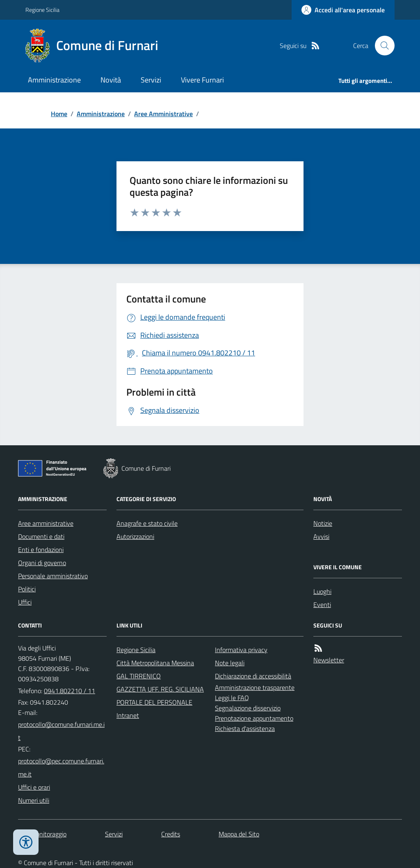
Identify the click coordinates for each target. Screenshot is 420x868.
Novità (111, 80)
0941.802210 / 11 (70, 691)
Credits (171, 834)
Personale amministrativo (53, 576)
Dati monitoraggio (42, 834)
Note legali (230, 663)
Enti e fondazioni (41, 550)
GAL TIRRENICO (139, 676)
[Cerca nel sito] (381, 46)
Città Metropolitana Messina (155, 663)
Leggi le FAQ (232, 698)
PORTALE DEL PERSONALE (154, 702)
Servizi (151, 80)
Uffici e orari (34, 787)
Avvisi (321, 536)
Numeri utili (34, 800)
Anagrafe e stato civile (147, 523)
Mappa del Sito (239, 834)
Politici (27, 589)
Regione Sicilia (42, 10)
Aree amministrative (46, 523)
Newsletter (329, 660)
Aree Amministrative (163, 114)
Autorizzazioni (135, 536)
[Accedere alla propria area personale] (343, 10)
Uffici (25, 602)
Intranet (128, 715)
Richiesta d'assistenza (245, 728)
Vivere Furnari (202, 80)
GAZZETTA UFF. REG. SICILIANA (160, 689)
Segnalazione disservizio (248, 708)
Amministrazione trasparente (255, 687)
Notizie (323, 523)
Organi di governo (42, 563)
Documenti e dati (41, 536)
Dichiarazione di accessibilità (253, 676)
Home (59, 114)
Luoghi (322, 591)
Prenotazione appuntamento (254, 718)
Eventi (322, 605)
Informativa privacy (241, 650)
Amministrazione (54, 80)
